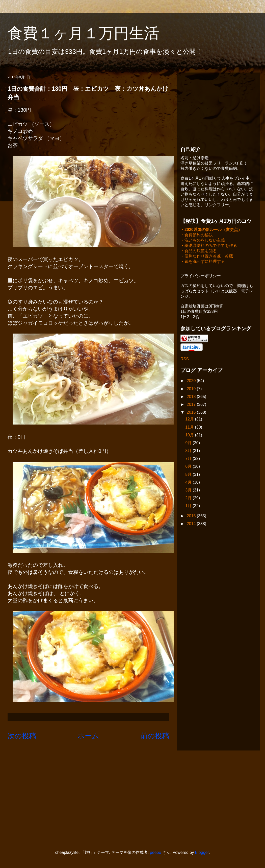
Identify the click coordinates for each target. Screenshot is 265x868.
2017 (192, 405)
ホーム (88, 736)
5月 (189, 475)
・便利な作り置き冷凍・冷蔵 (207, 257)
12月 (190, 420)
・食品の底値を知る (199, 251)
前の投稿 (155, 736)
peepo (156, 852)
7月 (189, 459)
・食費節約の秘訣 (197, 235)
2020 (192, 381)
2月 (189, 498)
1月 (189, 506)
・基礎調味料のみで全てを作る (209, 246)
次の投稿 (22, 736)
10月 (190, 436)
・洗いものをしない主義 (203, 241)
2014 (192, 524)
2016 (192, 413)
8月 (189, 451)
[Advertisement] (218, 108)
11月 (190, 428)
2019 (192, 389)
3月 (189, 491)
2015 (192, 516)
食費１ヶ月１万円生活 (91, 33)
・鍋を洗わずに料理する (203, 262)
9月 (189, 443)
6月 (189, 467)
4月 (189, 483)
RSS (185, 359)
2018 (192, 397)
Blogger (202, 852)
